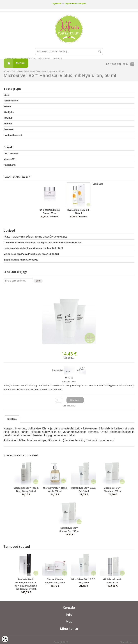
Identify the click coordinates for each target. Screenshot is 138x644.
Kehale (7, 106)
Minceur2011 (10, 159)
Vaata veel (98, 184)
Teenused (9, 129)
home (6, 71)
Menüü (20, 63)
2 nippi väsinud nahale (21, 260)
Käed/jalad (9, 112)
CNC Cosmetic (11, 154)
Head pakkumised (13, 135)
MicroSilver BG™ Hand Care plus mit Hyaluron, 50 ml (38, 71)
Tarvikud (8, 118)
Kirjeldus (12, 419)
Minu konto (12, 58)
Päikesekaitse (11, 101)
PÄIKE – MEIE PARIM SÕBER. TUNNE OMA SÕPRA (35, 237)
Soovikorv (57, 58)
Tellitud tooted (44, 58)
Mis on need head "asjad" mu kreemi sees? (31, 254)
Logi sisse (56, 4)
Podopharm (10, 165)
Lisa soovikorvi (69, 406)
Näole (7, 95)
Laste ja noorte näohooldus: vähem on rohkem (33, 248)
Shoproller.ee (126, 642)
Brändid (8, 124)
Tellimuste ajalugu (27, 58)
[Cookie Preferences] (5, 639)
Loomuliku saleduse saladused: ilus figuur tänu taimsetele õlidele (43, 243)
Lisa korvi (75, 400)
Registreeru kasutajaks (76, 4)
